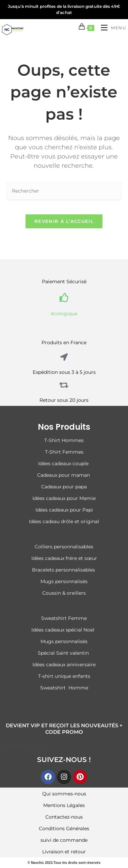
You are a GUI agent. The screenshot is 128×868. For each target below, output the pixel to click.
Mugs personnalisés (64, 581)
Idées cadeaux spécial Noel (64, 630)
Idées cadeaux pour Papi (64, 510)
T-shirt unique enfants (64, 676)
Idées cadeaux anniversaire (64, 665)
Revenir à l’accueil (64, 221)
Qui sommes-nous (64, 794)
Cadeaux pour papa (64, 487)
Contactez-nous (64, 817)
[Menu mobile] (111, 28)
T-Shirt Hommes (64, 440)
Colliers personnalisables (64, 547)
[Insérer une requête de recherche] (64, 191)
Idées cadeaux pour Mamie (64, 498)
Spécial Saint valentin (64, 653)
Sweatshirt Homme (64, 688)
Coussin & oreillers (64, 593)
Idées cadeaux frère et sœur (64, 558)
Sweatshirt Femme (64, 618)
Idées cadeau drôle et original (64, 521)
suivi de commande (64, 840)
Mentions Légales (64, 805)
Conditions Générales (64, 828)
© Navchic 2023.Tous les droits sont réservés (64, 863)
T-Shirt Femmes (64, 452)
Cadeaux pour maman (64, 475)
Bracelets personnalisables (64, 570)
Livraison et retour (64, 852)
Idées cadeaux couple (64, 463)
